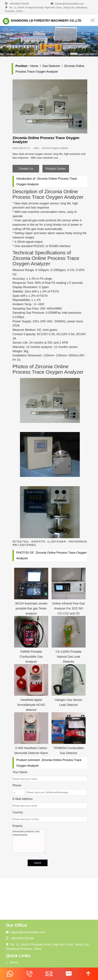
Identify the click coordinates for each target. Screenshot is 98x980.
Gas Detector (55, 66)
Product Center (59, 169)
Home (38, 66)
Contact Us (29, 169)
